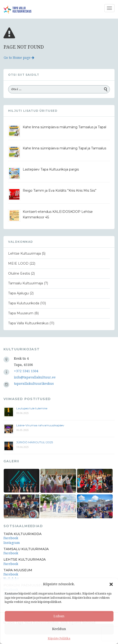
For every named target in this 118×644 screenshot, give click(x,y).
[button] (111, 584)
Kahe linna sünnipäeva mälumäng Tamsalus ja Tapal (64, 127)
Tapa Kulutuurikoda (24, 303)
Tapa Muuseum (21, 313)
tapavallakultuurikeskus (34, 384)
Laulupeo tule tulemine (32, 408)
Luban (59, 616)
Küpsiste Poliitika (59, 638)
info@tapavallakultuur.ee (35, 377)
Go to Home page (19, 58)
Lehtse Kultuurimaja (24, 253)
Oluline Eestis (19, 273)
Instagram (12, 543)
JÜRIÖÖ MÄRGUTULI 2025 (35, 442)
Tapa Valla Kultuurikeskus (28, 323)
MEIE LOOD (18, 263)
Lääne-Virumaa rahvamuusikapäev (40, 425)
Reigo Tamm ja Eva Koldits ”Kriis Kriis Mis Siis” (60, 191)
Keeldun (59, 629)
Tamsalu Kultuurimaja (26, 283)
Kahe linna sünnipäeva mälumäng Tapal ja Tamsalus (64, 148)
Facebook (11, 538)
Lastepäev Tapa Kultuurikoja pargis (51, 169)
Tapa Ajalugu (18, 293)
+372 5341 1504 (26, 371)
